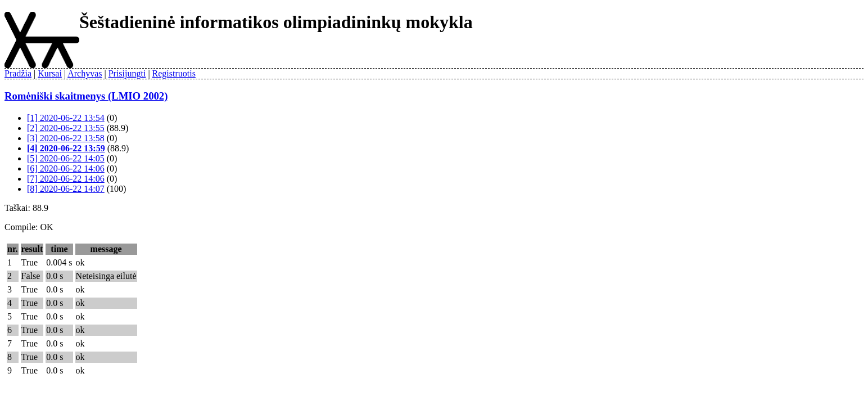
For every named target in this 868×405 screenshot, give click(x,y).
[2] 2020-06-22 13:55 (66, 128)
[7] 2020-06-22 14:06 (66, 179)
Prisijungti (127, 73)
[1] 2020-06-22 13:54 (66, 118)
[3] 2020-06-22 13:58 (66, 138)
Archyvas (85, 73)
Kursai (50, 73)
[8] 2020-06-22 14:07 (66, 189)
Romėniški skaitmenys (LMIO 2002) (86, 96)
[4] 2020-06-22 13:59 (66, 148)
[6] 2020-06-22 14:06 (66, 168)
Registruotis (174, 73)
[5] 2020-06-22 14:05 (66, 158)
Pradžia (18, 73)
